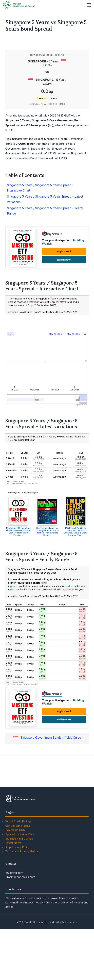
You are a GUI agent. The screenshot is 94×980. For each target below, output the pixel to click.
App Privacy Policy (18, 895)
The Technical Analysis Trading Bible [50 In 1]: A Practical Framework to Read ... (47, 579)
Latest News (13, 890)
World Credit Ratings (18, 869)
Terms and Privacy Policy (22, 899)
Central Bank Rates (18, 873)
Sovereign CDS (15, 877)
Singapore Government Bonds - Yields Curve (51, 785)
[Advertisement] (47, 42)
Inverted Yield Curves (19, 886)
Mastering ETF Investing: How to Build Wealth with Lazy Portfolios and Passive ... (18, 579)
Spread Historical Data (20, 882)
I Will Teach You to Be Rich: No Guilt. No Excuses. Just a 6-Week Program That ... (76, 579)
